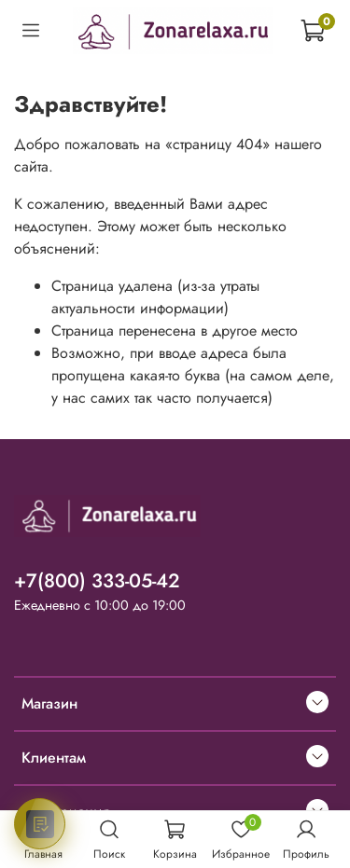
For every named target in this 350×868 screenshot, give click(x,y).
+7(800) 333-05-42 (97, 581)
